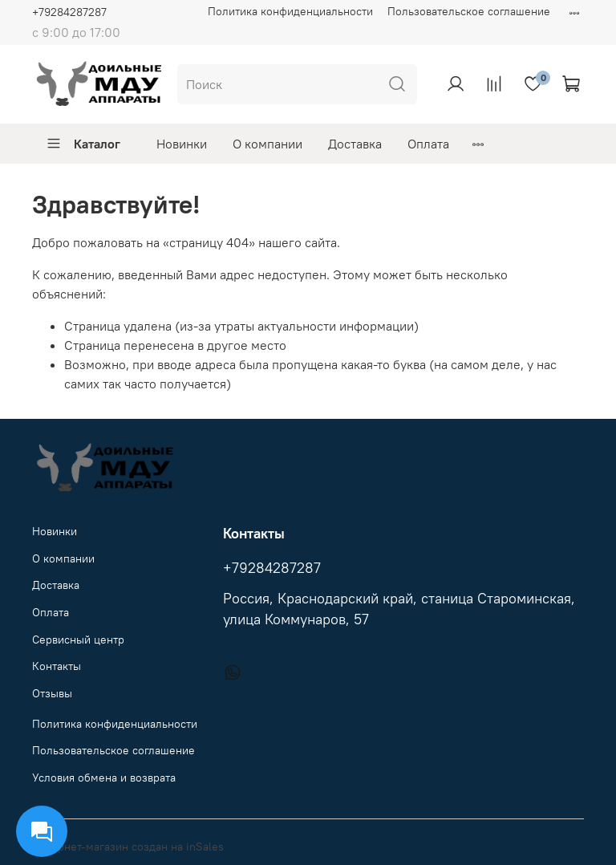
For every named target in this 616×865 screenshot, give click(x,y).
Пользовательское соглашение (469, 11)
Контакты (57, 666)
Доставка (355, 144)
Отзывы (52, 693)
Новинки (182, 144)
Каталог (83, 144)
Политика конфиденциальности (290, 11)
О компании (267, 144)
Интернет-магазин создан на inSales (128, 847)
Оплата (428, 144)
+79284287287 (69, 12)
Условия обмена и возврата (104, 778)
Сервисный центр (78, 640)
